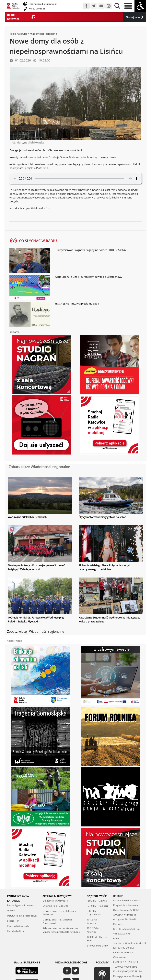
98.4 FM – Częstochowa (94, 912)
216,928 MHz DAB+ (97, 945)
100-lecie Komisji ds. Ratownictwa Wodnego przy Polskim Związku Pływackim (36, 619)
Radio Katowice (18, 34)
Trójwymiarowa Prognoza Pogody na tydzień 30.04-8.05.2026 (90, 250)
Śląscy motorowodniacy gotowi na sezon (102, 517)
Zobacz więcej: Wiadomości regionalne (36, 631)
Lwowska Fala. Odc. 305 (55, 906)
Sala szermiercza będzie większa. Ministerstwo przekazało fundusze (61, 930)
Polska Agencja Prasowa (20, 905)
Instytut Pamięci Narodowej (22, 915)
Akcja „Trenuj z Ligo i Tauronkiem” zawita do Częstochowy (89, 277)
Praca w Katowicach (18, 926)
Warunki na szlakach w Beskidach (27, 517)
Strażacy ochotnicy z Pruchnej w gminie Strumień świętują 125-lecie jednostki (36, 567)
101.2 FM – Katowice (93, 921)
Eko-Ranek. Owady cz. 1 (55, 900)
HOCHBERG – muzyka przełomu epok (77, 304)
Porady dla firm (15, 931)
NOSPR (11, 910)
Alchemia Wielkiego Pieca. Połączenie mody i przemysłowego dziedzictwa (104, 567)
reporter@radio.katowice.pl (42, 4)
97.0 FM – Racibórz (98, 906)
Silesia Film (13, 921)
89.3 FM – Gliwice (97, 900)
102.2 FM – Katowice (93, 930)
